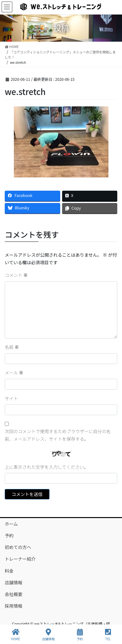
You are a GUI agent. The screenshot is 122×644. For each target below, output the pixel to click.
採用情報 (14, 606)
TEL (108, 635)
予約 (9, 535)
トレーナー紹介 (20, 559)
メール (14, 373)
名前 (12, 347)
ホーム (11, 524)
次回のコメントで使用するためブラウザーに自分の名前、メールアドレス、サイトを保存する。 (58, 435)
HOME (16, 635)
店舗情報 (14, 582)
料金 (9, 571)
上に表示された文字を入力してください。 (46, 467)
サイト (11, 398)
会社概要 (14, 594)
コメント (16, 275)
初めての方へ (18, 547)
